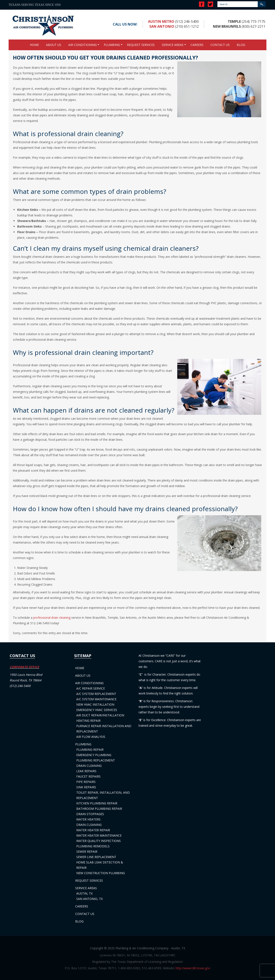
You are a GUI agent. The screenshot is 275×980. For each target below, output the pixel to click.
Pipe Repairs (86, 782)
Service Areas (173, 45)
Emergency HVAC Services (97, 710)
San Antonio (162, 26)
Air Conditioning (82, 45)
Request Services (141, 45)
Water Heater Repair (93, 830)
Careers (197, 45)
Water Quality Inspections (99, 841)
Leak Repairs (86, 771)
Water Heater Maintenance (99, 835)
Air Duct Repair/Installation (100, 715)
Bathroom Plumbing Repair (99, 809)
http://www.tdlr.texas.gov (193, 968)
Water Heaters (88, 819)
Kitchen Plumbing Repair (97, 803)
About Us (54, 45)
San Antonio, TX (89, 899)
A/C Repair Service (91, 688)
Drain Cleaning (89, 766)
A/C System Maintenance (96, 699)
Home (34, 45)
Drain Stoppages (90, 814)
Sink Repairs (86, 787)
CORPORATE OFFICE (24, 667)
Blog (241, 45)
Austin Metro (161, 21)
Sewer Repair (87, 852)
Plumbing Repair (90, 750)
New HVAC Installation (95, 704)
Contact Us (220, 45)
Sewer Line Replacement (96, 857)
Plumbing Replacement (96, 760)
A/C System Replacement (96, 694)
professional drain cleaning (52, 618)
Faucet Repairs (88, 776)
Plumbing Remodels (93, 846)
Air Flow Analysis (91, 737)
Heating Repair (88, 721)
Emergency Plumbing (94, 755)
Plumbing (112, 45)
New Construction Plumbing (101, 873)
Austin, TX (84, 893)
